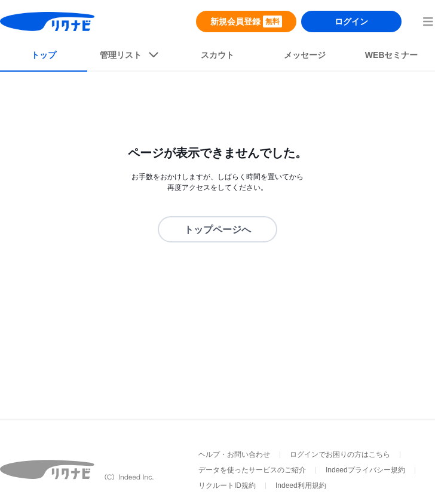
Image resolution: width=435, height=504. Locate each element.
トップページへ (217, 230)
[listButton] (131, 57)
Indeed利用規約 (301, 485)
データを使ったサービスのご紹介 (252, 470)
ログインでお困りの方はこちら (340, 454)
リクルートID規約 (227, 485)
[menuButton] (428, 21)
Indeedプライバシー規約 (365, 470)
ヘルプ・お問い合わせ (234, 454)
